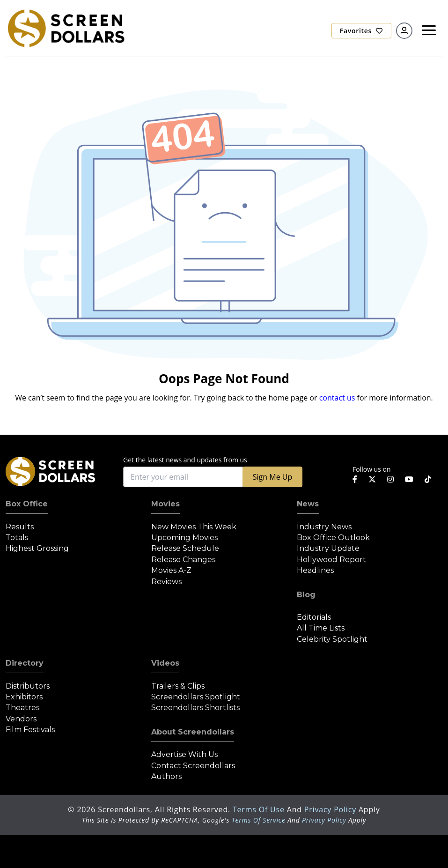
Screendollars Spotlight (196, 697)
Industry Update (328, 548)
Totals (17, 538)
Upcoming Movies (184, 538)
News (308, 504)
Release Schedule (185, 548)
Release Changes (183, 560)
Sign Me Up (272, 477)
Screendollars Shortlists (195, 708)
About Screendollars (193, 732)
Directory (25, 663)
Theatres (22, 708)
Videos (165, 663)
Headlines (315, 570)
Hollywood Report (331, 560)
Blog (306, 595)
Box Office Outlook (333, 538)
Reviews (166, 582)
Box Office (27, 504)
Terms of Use (260, 809)
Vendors (21, 719)
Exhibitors (24, 697)
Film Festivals (30, 730)
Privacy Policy (331, 809)
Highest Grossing (37, 548)
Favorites (361, 31)
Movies (165, 504)
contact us (337, 398)
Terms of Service (259, 820)
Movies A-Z (171, 570)
